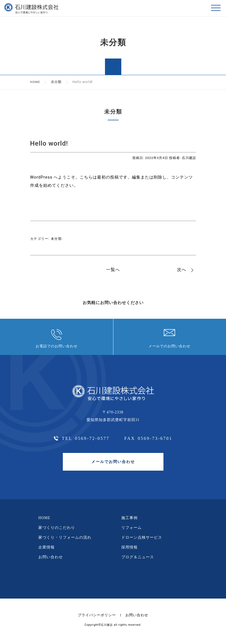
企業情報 (47, 550)
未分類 (56, 238)
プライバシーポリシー (96, 618)
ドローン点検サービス (142, 540)
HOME (44, 520)
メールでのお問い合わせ (169, 347)
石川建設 (189, 158)
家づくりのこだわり (57, 530)
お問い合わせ (51, 560)
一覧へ (113, 270)
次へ (182, 270)
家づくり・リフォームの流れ (65, 540)
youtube (125, 582)
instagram (113, 582)
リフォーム (131, 530)
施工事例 (129, 520)
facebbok (100, 582)
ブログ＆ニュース (138, 560)
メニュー (216, 8)
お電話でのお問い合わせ (57, 347)
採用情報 (129, 550)
